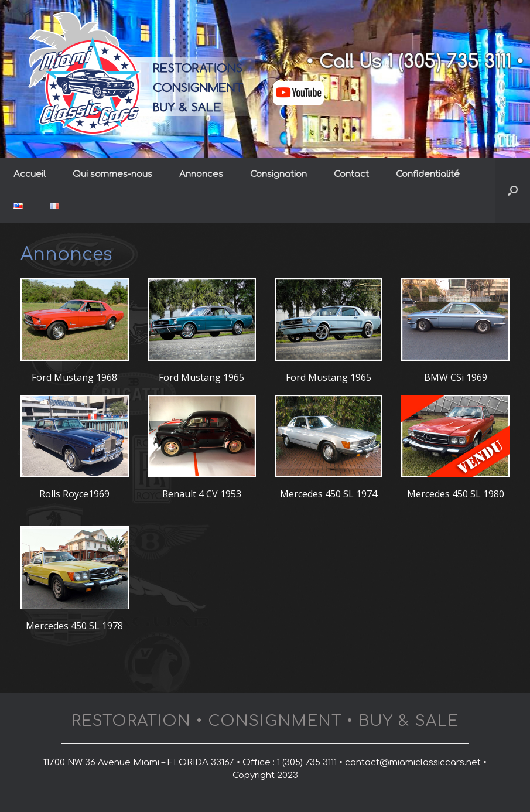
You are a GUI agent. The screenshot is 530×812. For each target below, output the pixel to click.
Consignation (278, 174)
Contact (351, 174)
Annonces (201, 174)
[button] (513, 190)
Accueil (30, 174)
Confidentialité (428, 174)
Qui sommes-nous (112, 174)
